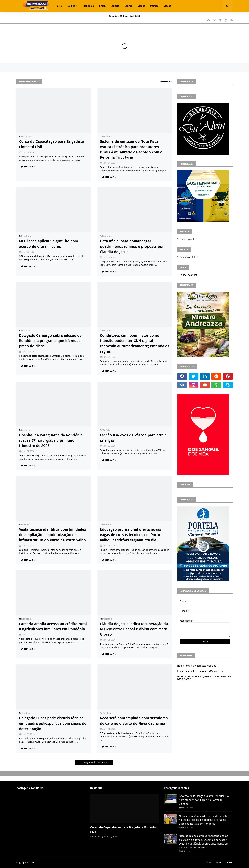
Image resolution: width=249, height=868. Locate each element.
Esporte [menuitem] (115, 6)
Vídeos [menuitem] (141, 6)
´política (26, 713)
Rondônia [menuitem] (89, 6)
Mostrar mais (165, 82)
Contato (229, 862)
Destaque (26, 136)
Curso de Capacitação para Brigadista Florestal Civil (52, 144)
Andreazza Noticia (44, 862)
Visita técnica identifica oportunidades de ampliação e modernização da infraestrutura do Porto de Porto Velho (52, 535)
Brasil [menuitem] (102, 6)
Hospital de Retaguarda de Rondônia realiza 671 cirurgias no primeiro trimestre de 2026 (51, 440)
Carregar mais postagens (94, 763)
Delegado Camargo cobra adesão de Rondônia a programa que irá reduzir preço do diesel (51, 341)
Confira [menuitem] (128, 6)
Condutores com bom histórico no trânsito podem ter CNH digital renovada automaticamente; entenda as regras (135, 343)
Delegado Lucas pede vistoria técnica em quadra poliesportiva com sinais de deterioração (53, 723)
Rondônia (26, 236)
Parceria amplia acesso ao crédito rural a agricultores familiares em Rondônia (53, 626)
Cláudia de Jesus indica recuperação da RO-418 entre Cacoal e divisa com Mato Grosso (134, 629)
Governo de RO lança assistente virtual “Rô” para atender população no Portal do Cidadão (204, 800)
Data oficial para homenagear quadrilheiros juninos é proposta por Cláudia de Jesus (132, 246)
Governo (26, 524)
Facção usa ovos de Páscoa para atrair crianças (133, 438)
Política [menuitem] (71, 6)
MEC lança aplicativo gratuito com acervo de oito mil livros (49, 244)
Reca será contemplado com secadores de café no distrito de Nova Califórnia (134, 721)
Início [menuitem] (59, 6)
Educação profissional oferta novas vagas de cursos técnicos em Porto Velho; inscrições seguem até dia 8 (130, 535)
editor (97, 837)
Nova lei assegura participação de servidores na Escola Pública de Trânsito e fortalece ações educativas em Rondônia (205, 820)
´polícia (106, 430)
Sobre (218, 862)
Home (209, 862)
